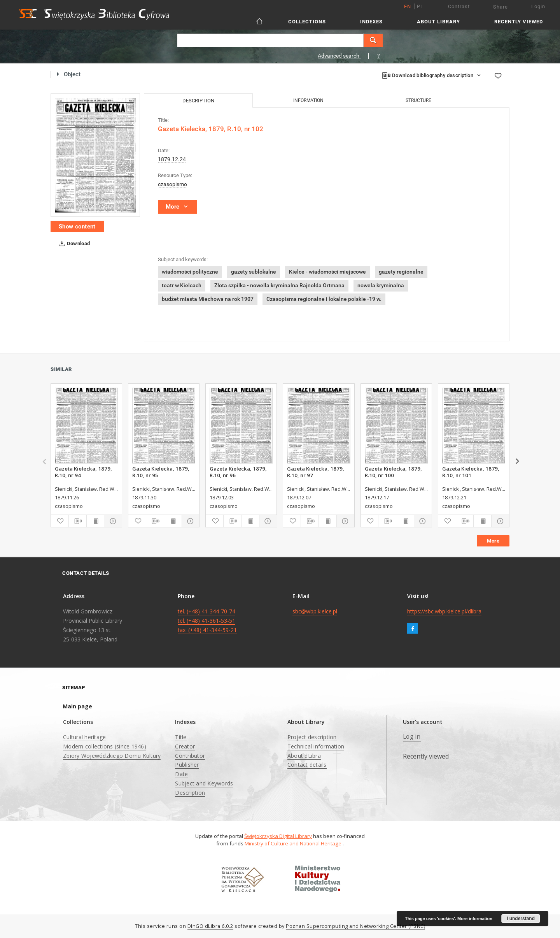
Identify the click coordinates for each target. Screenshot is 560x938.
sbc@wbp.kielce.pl (315, 611)
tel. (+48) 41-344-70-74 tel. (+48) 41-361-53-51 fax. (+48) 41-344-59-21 (207, 621)
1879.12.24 (172, 159)
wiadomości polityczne (190, 272)
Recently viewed (519, 22)
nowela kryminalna (381, 285)
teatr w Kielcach (182, 285)
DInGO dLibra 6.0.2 (210, 926)
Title (181, 737)
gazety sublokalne (254, 272)
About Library (438, 22)
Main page (77, 706)
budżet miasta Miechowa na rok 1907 (208, 299)
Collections (307, 22)
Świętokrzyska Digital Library (278, 836)
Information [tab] (308, 100)
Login (538, 6)
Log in (412, 737)
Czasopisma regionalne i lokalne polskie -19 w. (324, 299)
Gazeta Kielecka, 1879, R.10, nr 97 (316, 472)
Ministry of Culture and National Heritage (294, 843)
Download (73, 244)
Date (181, 774)
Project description (312, 737)
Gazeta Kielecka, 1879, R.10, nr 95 (161, 472)
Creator (185, 746)
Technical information (316, 746)
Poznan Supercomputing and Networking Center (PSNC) (355, 926)
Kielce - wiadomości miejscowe (327, 272)
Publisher (187, 765)
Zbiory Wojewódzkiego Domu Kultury (112, 756)
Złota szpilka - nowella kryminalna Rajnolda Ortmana (279, 285)
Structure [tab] (418, 100)
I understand (521, 919)
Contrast (459, 6)
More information (475, 919)
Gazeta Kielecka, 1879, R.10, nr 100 (393, 472)
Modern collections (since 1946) (105, 746)
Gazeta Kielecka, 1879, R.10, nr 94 (83, 472)
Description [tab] (198, 101)
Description (190, 793)
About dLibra (304, 756)
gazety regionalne (401, 272)
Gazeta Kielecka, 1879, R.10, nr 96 (238, 472)
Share (500, 7)
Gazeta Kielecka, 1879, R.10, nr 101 (471, 472)
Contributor (190, 756)
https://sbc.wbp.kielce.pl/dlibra (444, 611)
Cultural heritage (84, 737)
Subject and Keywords (204, 783)
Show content (77, 227)
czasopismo (172, 184)
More (493, 541)
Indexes (371, 22)
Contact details (307, 765)
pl (420, 6)
